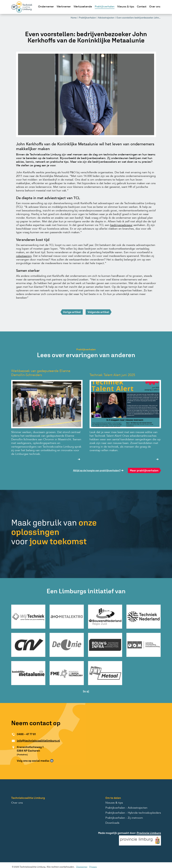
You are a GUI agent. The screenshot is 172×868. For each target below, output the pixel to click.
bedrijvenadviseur (121, 225)
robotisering (24, 256)
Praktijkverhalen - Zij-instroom (124, 818)
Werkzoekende (83, 7)
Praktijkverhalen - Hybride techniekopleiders (133, 813)
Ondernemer (46, 7)
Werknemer (64, 7)
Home (74, 18)
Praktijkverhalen (105, 7)
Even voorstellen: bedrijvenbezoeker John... (139, 18)
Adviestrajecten (106, 18)
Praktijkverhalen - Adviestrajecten (126, 808)
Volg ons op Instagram (56, 761)
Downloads (112, 823)
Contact (142, 7)
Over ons (155, 7)
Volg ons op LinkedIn (52, 761)
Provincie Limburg (149, 833)
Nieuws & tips (126, 7)
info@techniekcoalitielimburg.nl (38, 740)
